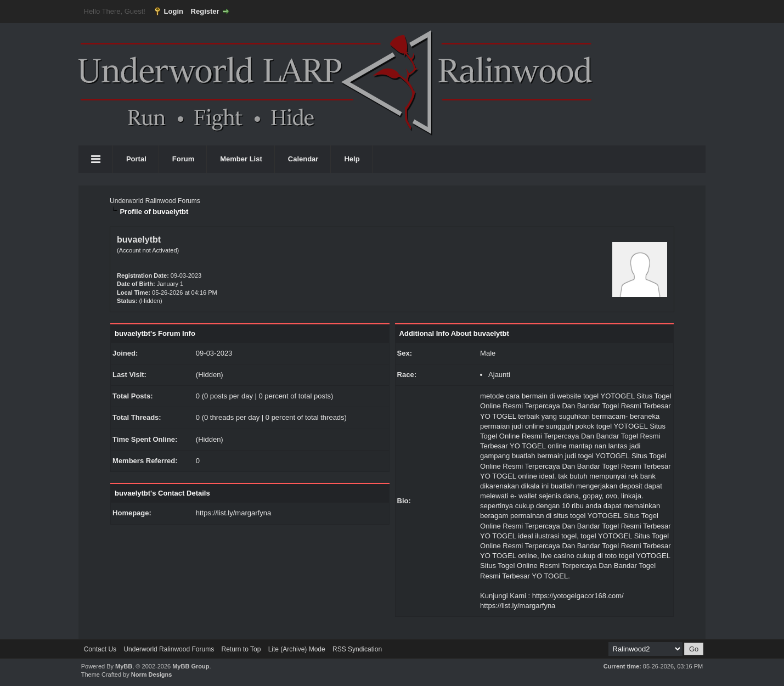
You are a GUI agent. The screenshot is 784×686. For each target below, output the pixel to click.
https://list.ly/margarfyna (233, 513)
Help (352, 159)
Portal (136, 159)
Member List (241, 159)
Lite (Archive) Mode (297, 649)
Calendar (303, 159)
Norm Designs (152, 674)
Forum (183, 159)
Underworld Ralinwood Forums (155, 201)
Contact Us (100, 649)
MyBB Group (191, 666)
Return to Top (241, 649)
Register (205, 11)
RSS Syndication (357, 649)
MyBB (124, 666)
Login (174, 11)
